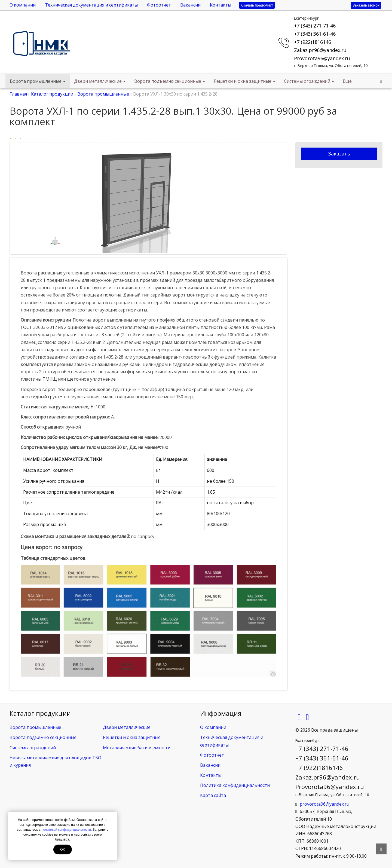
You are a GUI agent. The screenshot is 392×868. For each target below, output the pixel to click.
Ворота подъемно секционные (170, 81)
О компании (23, 5)
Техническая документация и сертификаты (91, 5)
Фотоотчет (159, 5)
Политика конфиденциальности (235, 785)
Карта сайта (213, 795)
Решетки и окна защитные (244, 81)
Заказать (339, 154)
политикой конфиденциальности (66, 830)
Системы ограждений (309, 81)
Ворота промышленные (38, 81)
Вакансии (190, 5)
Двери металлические (100, 81)
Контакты (220, 5)
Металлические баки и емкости (137, 748)
